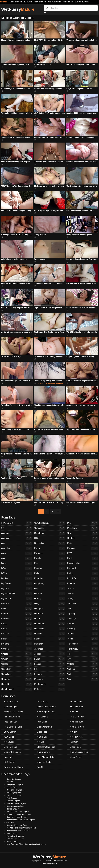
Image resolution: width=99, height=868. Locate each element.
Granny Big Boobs (12, 752)
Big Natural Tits (16, 594)
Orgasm (10, 782)
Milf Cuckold (42, 717)
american (60, 383)
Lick (49, 669)
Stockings (82, 619)
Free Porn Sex (68, 2)
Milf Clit (40, 742)
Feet (49, 563)
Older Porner (76, 757)
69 (16, 528)
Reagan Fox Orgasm (15, 784)
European (49, 553)
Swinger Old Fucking (13, 712)
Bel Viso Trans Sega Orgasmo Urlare (21, 828)
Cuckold (16, 684)
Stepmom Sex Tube (46, 747)
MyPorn (73, 732)
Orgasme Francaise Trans (17, 825)
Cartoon (16, 649)
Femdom (49, 568)
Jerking (49, 654)
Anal (16, 543)
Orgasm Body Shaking (15, 790)
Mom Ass (74, 712)
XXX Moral (9, 737)
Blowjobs (16, 619)
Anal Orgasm (12, 833)
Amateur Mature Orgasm (16, 803)
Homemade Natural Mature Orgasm (21, 820)
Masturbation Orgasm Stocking (19, 814)
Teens (82, 639)
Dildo (49, 538)
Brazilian (16, 634)
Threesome (82, 644)
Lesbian (49, 664)
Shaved (82, 594)
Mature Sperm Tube (46, 712)
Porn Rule (8, 757)
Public (82, 558)
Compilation (16, 674)
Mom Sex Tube (77, 727)
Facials (49, 558)
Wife (82, 679)
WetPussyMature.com (59, 861)
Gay (49, 588)
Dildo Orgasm (12, 841)
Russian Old (42, 702)
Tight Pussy (82, 649)
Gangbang (49, 583)
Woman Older (76, 702)
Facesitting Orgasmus (15, 836)
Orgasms (10, 822)
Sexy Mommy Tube (46, 757)
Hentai (49, 619)
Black (16, 609)
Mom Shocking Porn (79, 752)
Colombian (16, 669)
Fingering (49, 578)
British (16, 639)
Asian (16, 553)
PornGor (74, 742)
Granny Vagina (11, 707)
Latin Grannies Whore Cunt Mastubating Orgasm (26, 844)
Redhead (82, 568)
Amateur (16, 533)
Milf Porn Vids (76, 737)
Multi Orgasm (12, 798)
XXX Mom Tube (11, 702)
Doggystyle (49, 543)
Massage (49, 679)
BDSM (16, 573)
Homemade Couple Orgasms (18, 831)
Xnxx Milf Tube (77, 707)
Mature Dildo (43, 737)
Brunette (16, 644)
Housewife (49, 629)
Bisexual (16, 604)
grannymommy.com (16, 2)
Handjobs (49, 609)
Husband (49, 634)
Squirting (82, 614)
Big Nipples (16, 599)
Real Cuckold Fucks (82, 2)
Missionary (82, 528)
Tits (82, 654)
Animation (16, 548)
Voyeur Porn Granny (46, 707)
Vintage (82, 664)
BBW (16, 568)
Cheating (16, 654)
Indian (49, 639)
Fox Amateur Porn (55, 2)
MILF (82, 523)
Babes (16, 563)
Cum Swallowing (49, 523)
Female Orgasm (13, 787)
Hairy (49, 604)
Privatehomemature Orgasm (18, 812)
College (16, 664)
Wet (82, 674)
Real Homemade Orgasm (17, 817)
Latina (49, 659)
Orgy (82, 533)
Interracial (49, 644)
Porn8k (40, 767)
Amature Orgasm (13, 801)
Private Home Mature (14, 767)
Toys (82, 659)
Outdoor (82, 538)
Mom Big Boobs (44, 762)
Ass (16, 558)
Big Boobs (16, 583)
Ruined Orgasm (13, 809)
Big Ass (16, 578)
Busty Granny (10, 732)
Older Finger (76, 747)
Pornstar (82, 548)
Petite (82, 543)
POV (82, 553)
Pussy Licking (82, 563)
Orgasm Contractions (15, 806)
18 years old (42, 383)
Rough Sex (82, 578)
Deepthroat (49, 533)
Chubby (16, 659)
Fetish (49, 573)
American (16, 538)
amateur (51, 383)
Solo (82, 609)
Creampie (16, 679)
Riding (82, 573)
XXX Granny (10, 762)
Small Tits (82, 604)
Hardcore (49, 614)
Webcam (82, 669)
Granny (49, 599)
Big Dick (16, 588)
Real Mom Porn (77, 717)
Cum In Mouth (16, 689)
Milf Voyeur (9, 742)
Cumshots (49, 528)
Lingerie (49, 674)
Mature (49, 689)
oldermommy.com (40, 2)
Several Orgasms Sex (15, 839)
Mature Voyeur (44, 752)
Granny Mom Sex (45, 727)
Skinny (82, 599)
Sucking (82, 629)
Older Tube (42, 732)
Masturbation (49, 684)
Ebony (49, 548)
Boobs (16, 624)
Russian (82, 583)
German (49, 594)
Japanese (49, 649)
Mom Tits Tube (77, 722)
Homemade (49, 624)
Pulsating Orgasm (14, 793)
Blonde (16, 614)
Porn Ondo (42, 722)
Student (82, 624)
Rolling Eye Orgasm (15, 795)
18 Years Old (16, 523)
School (82, 588)
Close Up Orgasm (14, 779)
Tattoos (82, 634)
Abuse (55, 863)
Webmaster (46, 863)
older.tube (28, 2)
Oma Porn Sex (11, 747)
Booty (16, 629)
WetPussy (18, 9)
